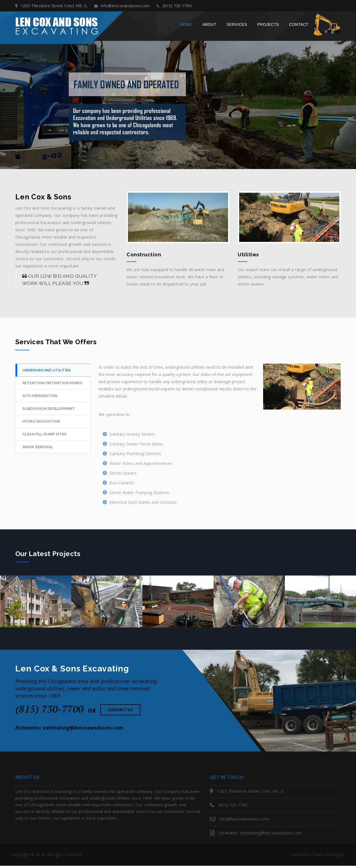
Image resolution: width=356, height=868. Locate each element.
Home (186, 27)
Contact (299, 27)
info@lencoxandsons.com (127, 7)
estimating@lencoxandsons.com (83, 730)
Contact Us (120, 712)
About (209, 27)
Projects (268, 27)
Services (237, 27)
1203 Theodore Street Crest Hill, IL (51, 7)
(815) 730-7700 (184, 7)
